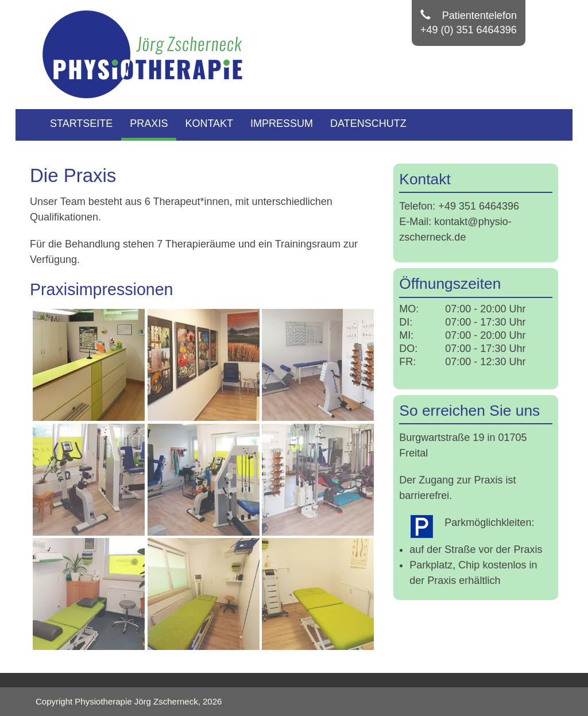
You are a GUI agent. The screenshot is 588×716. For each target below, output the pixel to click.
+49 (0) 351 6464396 (469, 30)
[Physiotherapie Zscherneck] (148, 54)
